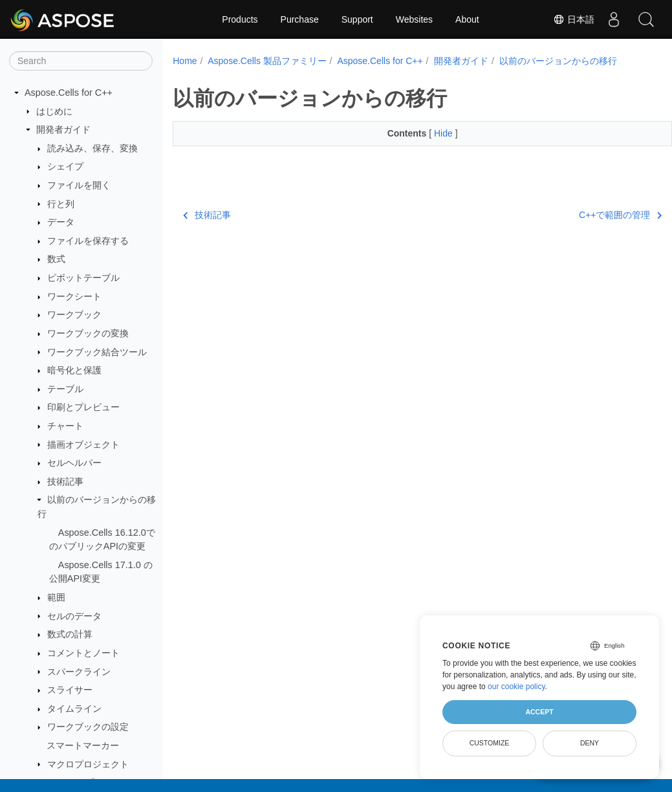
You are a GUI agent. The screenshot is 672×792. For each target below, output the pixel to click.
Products (240, 19)
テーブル (65, 389)
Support (357, 19)
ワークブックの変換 (88, 333)
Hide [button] (427, 133)
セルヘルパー (74, 463)
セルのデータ (74, 616)
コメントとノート (83, 653)
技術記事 (65, 481)
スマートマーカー (83, 745)
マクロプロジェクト (88, 764)
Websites (414, 19)
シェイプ (65, 166)
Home (185, 61)
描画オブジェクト (83, 445)
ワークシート (74, 296)
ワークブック (74, 314)
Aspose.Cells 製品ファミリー (267, 61)
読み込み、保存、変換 (92, 148)
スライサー (70, 690)
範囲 (56, 597)
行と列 (61, 204)
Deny (590, 743)
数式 (56, 259)
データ (61, 222)
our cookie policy (516, 687)
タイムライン (74, 709)
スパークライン (79, 672)
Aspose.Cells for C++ (69, 93)
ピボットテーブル (83, 278)
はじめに (54, 111)
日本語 (574, 19)
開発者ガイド (63, 129)
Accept (539, 712)
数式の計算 (70, 634)
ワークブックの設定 (88, 727)
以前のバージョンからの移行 (558, 61)
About (467, 19)
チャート (65, 426)
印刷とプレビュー (83, 407)
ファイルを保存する (88, 241)
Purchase (300, 19)
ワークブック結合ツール (97, 352)
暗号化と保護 (74, 370)
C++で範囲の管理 (585, 215)
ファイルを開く (79, 185)
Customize (490, 743)
